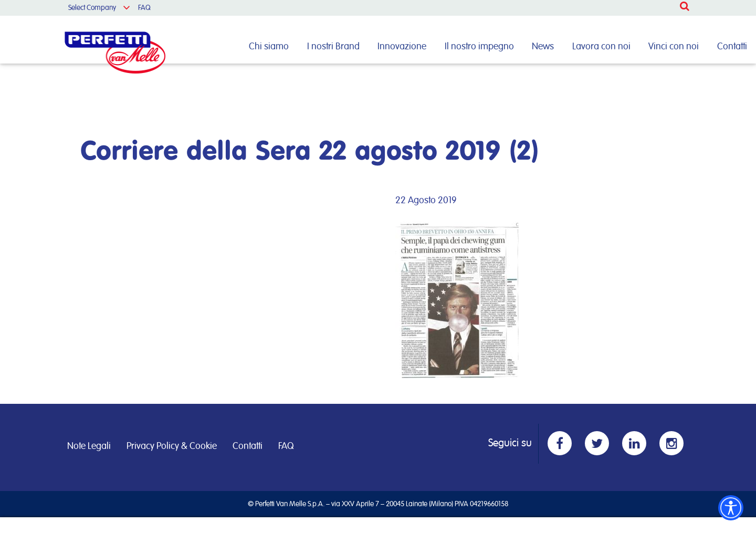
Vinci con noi (674, 47)
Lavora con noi (601, 47)
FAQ (144, 8)
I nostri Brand (333, 47)
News (543, 47)
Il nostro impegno (479, 47)
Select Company (92, 8)
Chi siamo (269, 47)
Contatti (732, 47)
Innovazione (402, 47)
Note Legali (89, 446)
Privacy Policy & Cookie (172, 446)
